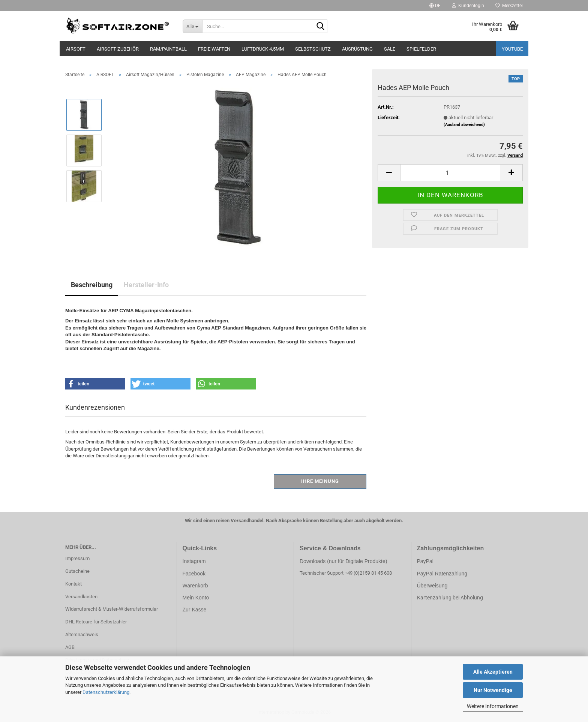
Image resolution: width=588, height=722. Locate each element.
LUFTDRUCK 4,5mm (263, 49)
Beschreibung (92, 285)
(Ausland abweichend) (464, 125)
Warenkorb (195, 586)
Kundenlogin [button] (468, 6)
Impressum (77, 558)
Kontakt (73, 584)
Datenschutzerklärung (106, 692)
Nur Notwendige (493, 690)
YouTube (512, 49)
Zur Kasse (195, 610)
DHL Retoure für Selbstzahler (96, 622)
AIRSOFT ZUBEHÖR (118, 49)
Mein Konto (196, 598)
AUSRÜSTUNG (357, 49)
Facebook (194, 574)
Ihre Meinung (320, 481)
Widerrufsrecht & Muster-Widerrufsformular (112, 609)
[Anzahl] (450, 173)
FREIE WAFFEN (214, 49)
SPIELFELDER (421, 49)
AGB (70, 647)
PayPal (425, 561)
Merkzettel (509, 6)
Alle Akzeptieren (493, 672)
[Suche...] (193, 26)
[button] (435, 6)
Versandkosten (81, 597)
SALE (390, 49)
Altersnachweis (82, 634)
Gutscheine (77, 571)
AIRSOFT (76, 49)
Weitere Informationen (493, 706)
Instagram (194, 561)
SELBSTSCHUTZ (313, 49)
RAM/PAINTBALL (168, 49)
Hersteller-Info (146, 285)
